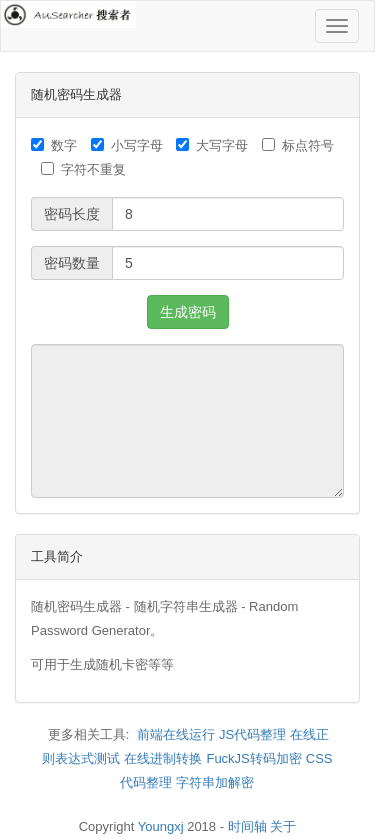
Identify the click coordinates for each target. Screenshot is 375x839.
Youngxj (161, 826)
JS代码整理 (252, 734)
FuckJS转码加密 (253, 758)
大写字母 (212, 145)
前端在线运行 (176, 734)
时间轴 (247, 826)
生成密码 (188, 312)
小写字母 (127, 145)
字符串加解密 (215, 782)
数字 (54, 145)
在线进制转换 (163, 758)
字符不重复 (83, 169)
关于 (283, 826)
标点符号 (298, 145)
